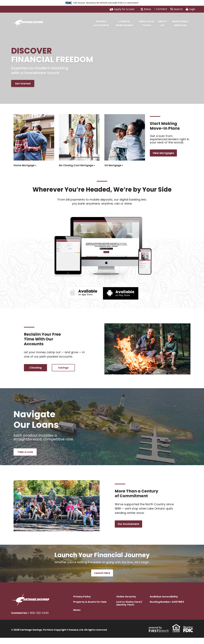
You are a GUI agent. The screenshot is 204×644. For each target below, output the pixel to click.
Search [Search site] (177, 9)
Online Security (126, 603)
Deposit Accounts (101, 24)
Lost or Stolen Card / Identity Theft (129, 610)
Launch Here (102, 579)
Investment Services (180, 24)
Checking (35, 369)
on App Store (88, 292)
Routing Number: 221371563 (167, 608)
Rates (148, 9)
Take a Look (25, 455)
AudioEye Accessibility (164, 603)
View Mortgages (163, 155)
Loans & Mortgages (124, 24)
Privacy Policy (82, 603)
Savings (63, 369)
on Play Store (125, 292)
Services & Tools (147, 24)
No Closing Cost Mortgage (76, 165)
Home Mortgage (24, 165)
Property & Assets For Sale (90, 608)
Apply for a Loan (124, 9)
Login (191, 9)
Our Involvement (128, 529)
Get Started (23, 84)
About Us (162, 24)
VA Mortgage (113, 165)
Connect (162, 9)
